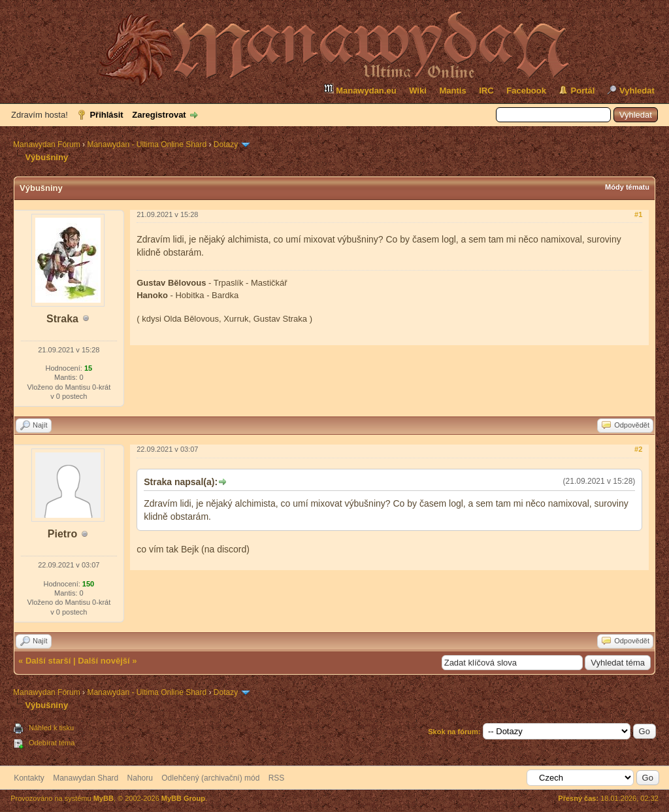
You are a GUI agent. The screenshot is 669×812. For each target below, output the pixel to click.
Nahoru (140, 778)
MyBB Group (183, 798)
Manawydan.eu (360, 89)
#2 (638, 449)
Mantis (452, 91)
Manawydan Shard (86, 778)
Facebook (526, 91)
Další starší (48, 661)
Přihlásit (106, 115)
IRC (486, 91)
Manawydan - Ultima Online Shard (147, 144)
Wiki (418, 91)
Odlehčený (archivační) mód (210, 778)
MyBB (104, 798)
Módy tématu (627, 187)
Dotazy (226, 144)
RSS (277, 778)
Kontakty (29, 778)
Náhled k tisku (51, 728)
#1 (638, 214)
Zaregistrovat (159, 115)
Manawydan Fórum (47, 144)
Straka (62, 319)
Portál (583, 91)
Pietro (62, 534)
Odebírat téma (52, 743)
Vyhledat (637, 91)
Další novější (104, 661)
